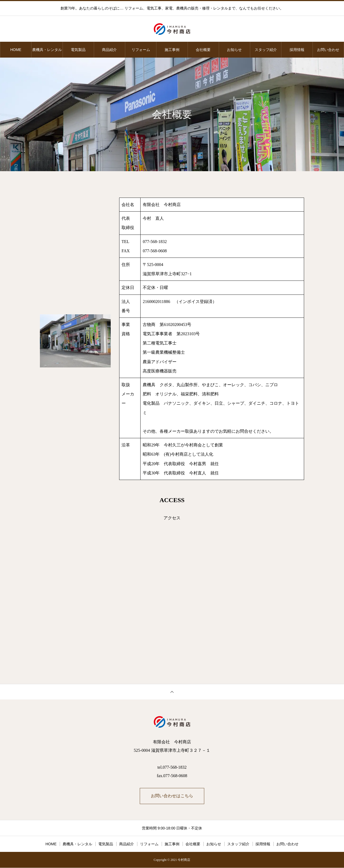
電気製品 (78, 50)
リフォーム (141, 50)
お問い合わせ (328, 50)
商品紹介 (109, 50)
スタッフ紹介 (266, 50)
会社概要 (203, 50)
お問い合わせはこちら (172, 796)
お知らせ (234, 50)
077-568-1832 (155, 242)
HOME (16, 50)
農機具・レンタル (47, 50)
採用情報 (297, 50)
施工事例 (172, 50)
